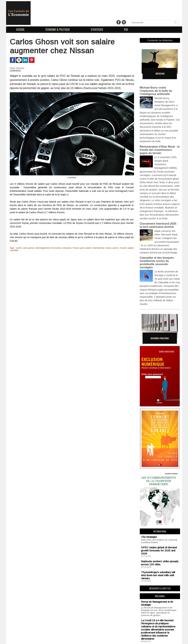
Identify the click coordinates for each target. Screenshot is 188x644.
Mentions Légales (87, 638)
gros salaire (83, 248)
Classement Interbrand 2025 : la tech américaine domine (159, 202)
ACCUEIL (21, 30)
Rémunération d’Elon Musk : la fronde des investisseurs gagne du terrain (159, 136)
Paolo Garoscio (17, 68)
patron (112, 248)
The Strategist (148, 501)
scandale (14, 250)
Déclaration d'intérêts (114, 638)
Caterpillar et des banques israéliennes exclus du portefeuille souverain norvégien (159, 235)
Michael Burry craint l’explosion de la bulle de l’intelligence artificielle (159, 89)
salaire (126, 248)
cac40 (18, 248)
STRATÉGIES (97, 30)
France (73, 248)
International (95, 248)
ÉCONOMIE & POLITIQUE (58, 30)
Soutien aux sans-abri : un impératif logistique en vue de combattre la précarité (159, 614)
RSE (126, 30)
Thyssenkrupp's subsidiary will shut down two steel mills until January (159, 532)
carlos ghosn (28, 248)
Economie (54, 248)
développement (42, 248)
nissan (105, 248)
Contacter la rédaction (160, 40)
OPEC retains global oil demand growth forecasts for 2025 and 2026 (158, 512)
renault (119, 248)
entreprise (65, 248)
